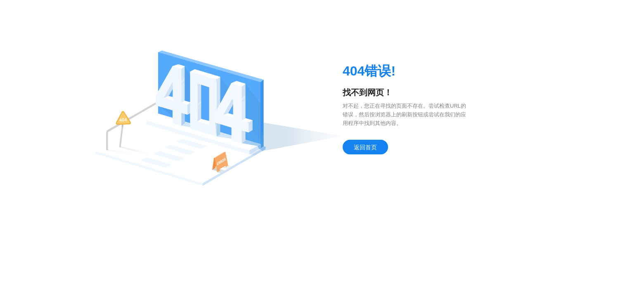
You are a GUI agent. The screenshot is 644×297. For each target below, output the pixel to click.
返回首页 (365, 147)
